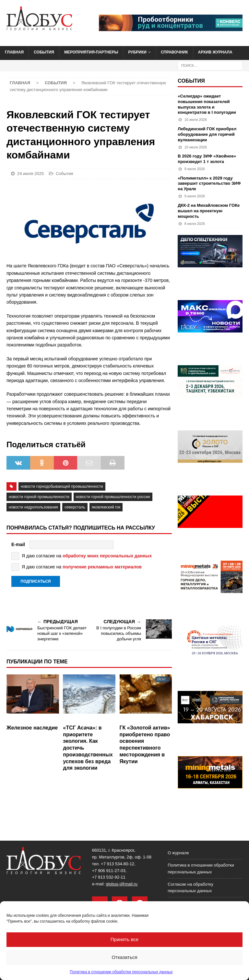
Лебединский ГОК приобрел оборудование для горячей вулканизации (207, 134)
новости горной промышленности (39, 497)
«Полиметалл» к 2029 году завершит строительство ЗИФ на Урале (209, 184)
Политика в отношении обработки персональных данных (121, 972)
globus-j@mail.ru (122, 884)
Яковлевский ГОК (106, 507)
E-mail (18, 544)
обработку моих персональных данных (107, 556)
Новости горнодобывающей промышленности (62, 486)
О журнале (178, 853)
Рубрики (137, 52)
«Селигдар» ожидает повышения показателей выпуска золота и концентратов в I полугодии (207, 104)
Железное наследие (32, 728)
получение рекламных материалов (102, 567)
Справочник (174, 52)
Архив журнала (215, 52)
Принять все (124, 939)
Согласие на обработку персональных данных (190, 888)
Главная (14, 52)
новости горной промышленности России (113, 497)
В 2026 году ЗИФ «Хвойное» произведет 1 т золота (207, 159)
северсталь (75, 507)
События (44, 52)
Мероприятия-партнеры (91, 52)
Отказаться (125, 957)
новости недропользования (33, 507)
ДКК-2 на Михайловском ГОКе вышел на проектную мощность (209, 211)
